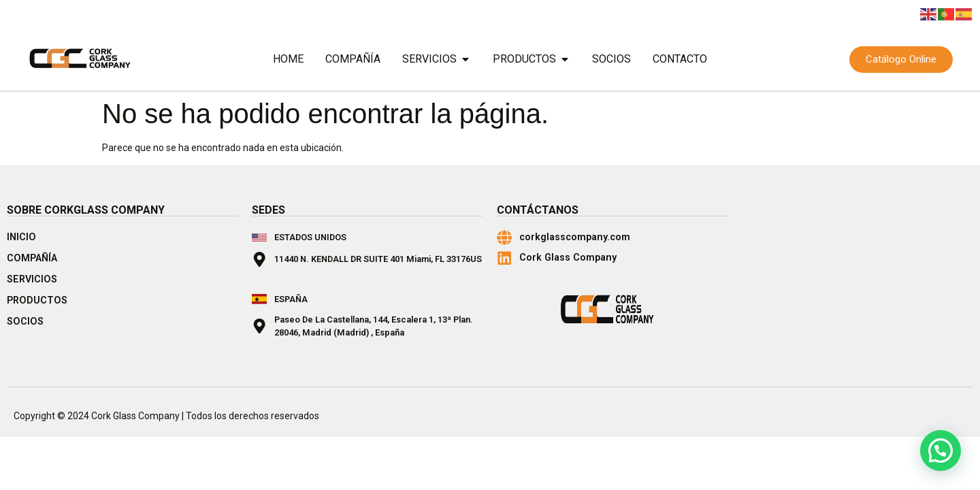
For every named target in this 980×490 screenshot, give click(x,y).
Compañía (353, 59)
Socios (611, 59)
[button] (941, 451)
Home (288, 59)
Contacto (680, 59)
